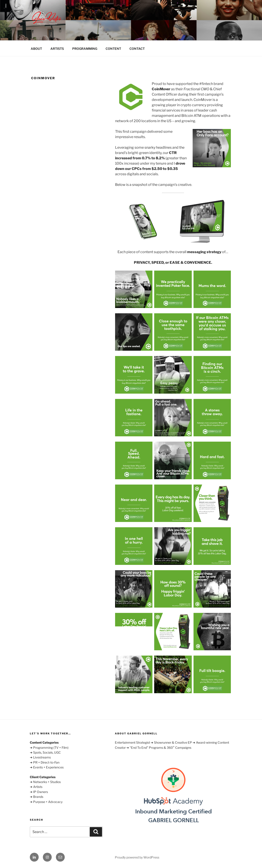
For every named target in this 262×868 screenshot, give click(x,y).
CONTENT (113, 49)
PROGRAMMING (85, 49)
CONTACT (137, 49)
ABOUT (36, 49)
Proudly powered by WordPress (137, 857)
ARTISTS (57, 49)
